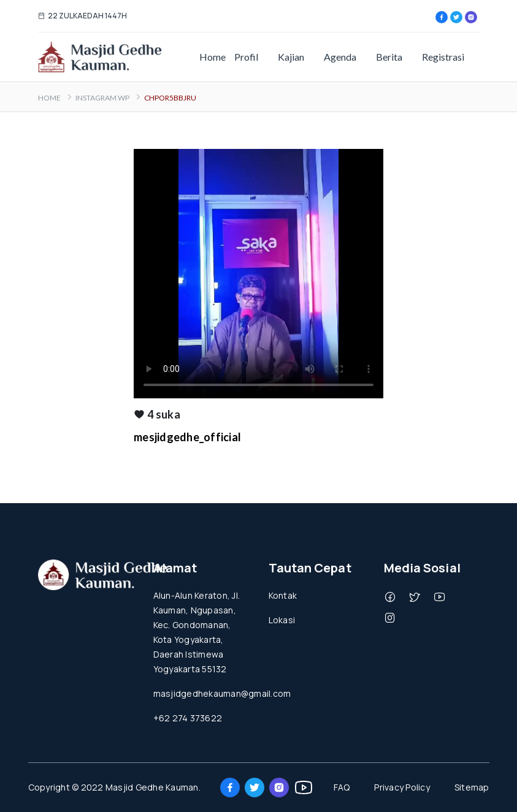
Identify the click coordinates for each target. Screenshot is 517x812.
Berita (389, 57)
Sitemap (472, 787)
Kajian (291, 57)
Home (213, 57)
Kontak (283, 595)
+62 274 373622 (188, 718)
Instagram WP (102, 98)
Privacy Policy (402, 787)
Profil (246, 57)
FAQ (342, 787)
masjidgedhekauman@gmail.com (222, 693)
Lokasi (282, 620)
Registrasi (443, 57)
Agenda (340, 57)
